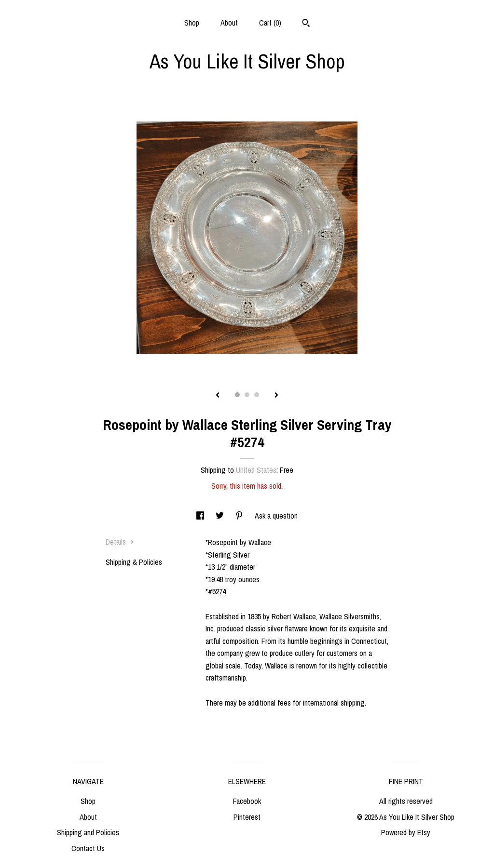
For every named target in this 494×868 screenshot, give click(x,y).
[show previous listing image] (218, 396)
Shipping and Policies (88, 832)
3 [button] (257, 395)
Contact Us (88, 848)
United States (256, 470)
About (229, 23)
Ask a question (276, 516)
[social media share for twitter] (221, 516)
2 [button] (247, 395)
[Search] (306, 24)
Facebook (247, 801)
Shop (192, 23)
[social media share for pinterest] (240, 516)
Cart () (270, 23)
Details (120, 542)
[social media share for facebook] (201, 516)
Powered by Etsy (406, 832)
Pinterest (247, 817)
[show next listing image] (276, 396)
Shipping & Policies (134, 562)
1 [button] (237, 395)
